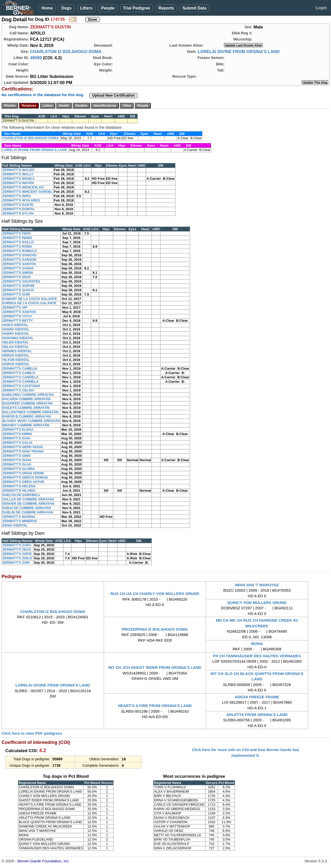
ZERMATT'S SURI (16, 294)
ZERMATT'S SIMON (18, 273)
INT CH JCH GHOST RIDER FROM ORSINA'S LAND (155, 667)
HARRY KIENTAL (16, 334)
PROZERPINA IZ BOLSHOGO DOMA (155, 629)
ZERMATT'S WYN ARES (21, 200)
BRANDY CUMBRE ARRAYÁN (26, 425)
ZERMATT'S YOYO (17, 316)
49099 (36, 58)
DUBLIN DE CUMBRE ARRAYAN (28, 512)
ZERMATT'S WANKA (18, 179)
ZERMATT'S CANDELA (20, 377)
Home (47, 8)
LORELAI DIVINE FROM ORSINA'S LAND (239, 52)
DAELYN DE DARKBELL (21, 495)
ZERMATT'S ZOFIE (17, 554)
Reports (166, 8)
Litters (86, 8)
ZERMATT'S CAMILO (19, 373)
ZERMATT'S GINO (16, 456)
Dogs (67, 8)
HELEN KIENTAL (16, 342)
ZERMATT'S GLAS (17, 464)
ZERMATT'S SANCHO (19, 255)
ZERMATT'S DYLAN (18, 213)
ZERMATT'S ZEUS (17, 549)
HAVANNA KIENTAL (18, 338)
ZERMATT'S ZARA (17, 545)
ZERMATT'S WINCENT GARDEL (27, 192)
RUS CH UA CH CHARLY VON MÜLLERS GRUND (155, 594)
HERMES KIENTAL (17, 351)
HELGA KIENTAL (16, 347)
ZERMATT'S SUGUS (18, 290)
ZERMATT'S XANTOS (19, 312)
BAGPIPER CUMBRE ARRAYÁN (27, 403)
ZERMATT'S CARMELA (21, 382)
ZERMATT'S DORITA (18, 209)
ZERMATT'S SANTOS (19, 264)
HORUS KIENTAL (16, 364)
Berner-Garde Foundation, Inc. (44, 861)
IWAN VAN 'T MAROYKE (257, 585)
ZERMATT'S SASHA (18, 268)
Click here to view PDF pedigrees (32, 733)
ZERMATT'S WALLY (18, 174)
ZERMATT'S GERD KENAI (23, 447)
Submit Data (194, 8)
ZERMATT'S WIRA (17, 196)
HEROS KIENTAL (16, 355)
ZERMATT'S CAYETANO (21, 386)
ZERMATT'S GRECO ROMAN (25, 477)
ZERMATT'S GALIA (17, 443)
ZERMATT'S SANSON (19, 260)
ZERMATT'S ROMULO (20, 251)
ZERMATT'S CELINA (18, 390)
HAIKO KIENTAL (15, 325)
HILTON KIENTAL (16, 360)
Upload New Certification (114, 95)
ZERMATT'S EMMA (17, 434)
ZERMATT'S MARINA (19, 517)
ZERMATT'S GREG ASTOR (23, 482)
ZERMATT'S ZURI (16, 563)
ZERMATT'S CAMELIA (20, 369)
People (108, 8)
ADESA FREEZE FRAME (257, 697)
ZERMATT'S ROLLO (18, 242)
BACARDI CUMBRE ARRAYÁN (26, 399)
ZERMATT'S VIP (15, 307)
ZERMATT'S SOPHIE (18, 286)
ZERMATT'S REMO (17, 238)
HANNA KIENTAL (16, 329)
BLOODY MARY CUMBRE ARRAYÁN (31, 421)
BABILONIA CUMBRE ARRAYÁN (28, 395)
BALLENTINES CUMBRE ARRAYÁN (30, 412)
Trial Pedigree (136, 8)
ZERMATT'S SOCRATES (21, 281)
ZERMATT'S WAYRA (18, 183)
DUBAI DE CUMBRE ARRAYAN (27, 508)
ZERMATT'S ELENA (18, 430)
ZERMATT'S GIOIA (17, 460)
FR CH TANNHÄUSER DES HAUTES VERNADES (257, 656)
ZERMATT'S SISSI (16, 277)
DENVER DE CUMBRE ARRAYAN (28, 504)
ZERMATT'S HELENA (19, 486)
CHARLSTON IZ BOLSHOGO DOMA (66, 52)
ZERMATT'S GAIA (16, 438)
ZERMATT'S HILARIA (19, 491)
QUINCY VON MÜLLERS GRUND (257, 603)
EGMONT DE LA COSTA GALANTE (30, 299)
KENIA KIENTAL (15, 525)
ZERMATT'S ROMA (17, 246)
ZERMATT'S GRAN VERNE (23, 473)
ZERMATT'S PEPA (17, 233)
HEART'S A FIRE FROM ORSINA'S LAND (155, 706)
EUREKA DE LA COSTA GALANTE (29, 303)
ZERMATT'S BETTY (18, 321)
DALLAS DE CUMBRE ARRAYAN (28, 499)
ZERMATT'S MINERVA (20, 521)
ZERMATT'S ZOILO (17, 558)
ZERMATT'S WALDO (18, 170)
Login (321, 8)
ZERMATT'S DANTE (18, 205)
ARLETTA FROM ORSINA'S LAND (257, 715)
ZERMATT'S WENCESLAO (23, 187)
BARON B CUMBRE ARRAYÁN (26, 416)
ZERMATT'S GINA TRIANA (23, 451)
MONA (257, 644)
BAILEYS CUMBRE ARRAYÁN (26, 408)
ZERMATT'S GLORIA (19, 469)
